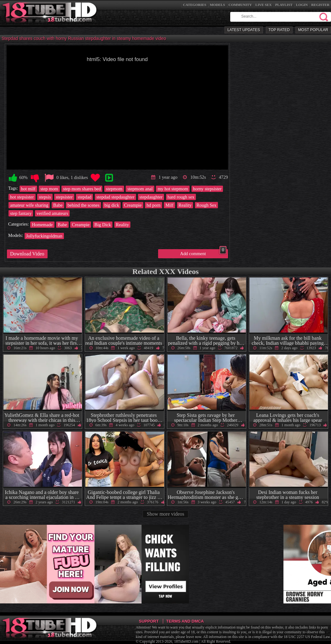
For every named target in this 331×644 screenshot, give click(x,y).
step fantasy (21, 213)
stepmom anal (140, 189)
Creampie (133, 205)
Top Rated (279, 30)
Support (149, 621)
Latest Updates (244, 30)
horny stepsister (207, 189)
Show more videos (165, 514)
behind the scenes (83, 205)
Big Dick (103, 225)
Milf (169, 205)
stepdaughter (151, 197)
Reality (185, 205)
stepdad (84, 197)
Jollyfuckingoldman (44, 236)
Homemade (42, 225)
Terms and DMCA (185, 621)
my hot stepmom (173, 189)
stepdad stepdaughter (115, 197)
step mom (49, 189)
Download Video (27, 254)
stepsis (45, 197)
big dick (112, 205)
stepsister (64, 197)
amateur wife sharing (29, 205)
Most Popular (313, 30)
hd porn (153, 205)
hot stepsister (22, 197)
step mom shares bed (82, 189)
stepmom (114, 189)
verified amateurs (52, 213)
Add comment (203, 253)
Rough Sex (207, 205)
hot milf (28, 189)
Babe (58, 205)
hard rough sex (181, 197)
